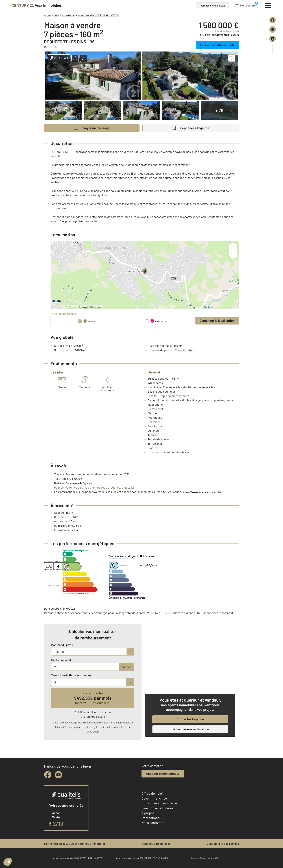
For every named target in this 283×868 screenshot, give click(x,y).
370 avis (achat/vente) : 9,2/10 (219, 35)
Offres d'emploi (152, 793)
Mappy (84, 307)
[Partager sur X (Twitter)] (273, 29)
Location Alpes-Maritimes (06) (205, 858)
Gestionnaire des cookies (223, 844)
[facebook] (48, 775)
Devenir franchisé (154, 798)
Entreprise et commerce (159, 803)
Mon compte (245, 5)
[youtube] (58, 775)
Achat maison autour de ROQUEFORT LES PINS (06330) (78, 858)
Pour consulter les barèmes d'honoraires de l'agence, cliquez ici (94, 487)
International (151, 818)
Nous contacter (153, 823)
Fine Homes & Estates (157, 808)
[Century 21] (36, 5)
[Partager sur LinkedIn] (273, 39)
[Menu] (268, 5)
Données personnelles (156, 844)
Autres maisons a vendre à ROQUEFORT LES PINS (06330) (141, 858)
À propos (148, 813)
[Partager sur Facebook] (273, 20)
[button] (75, 58)
